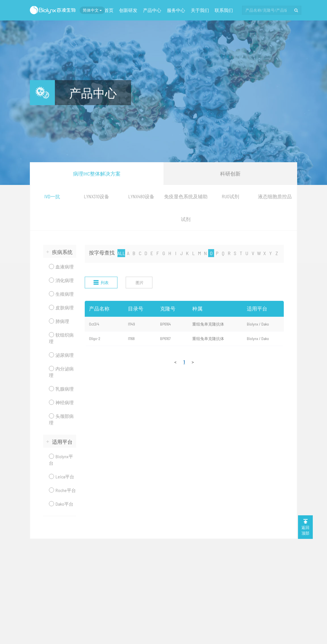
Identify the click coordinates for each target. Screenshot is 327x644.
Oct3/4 (94, 324)
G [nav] (164, 253)
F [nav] (158, 253)
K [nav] (187, 253)
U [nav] (247, 253)
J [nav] (182, 253)
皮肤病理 (61, 308)
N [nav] (205, 253)
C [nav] (140, 253)
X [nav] (265, 253)
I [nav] (176, 253)
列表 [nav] (101, 283)
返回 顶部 (305, 527)
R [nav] (229, 253)
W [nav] (259, 253)
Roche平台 (62, 490)
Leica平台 (62, 477)
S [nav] (235, 253)
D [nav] (146, 253)
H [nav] (170, 253)
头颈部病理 (61, 419)
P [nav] (217, 253)
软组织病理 (61, 338)
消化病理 (61, 280)
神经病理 (61, 402)
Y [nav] (271, 253)
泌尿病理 (61, 355)
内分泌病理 (61, 372)
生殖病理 (61, 294)
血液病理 (61, 267)
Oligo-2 (95, 338)
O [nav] (211, 253)
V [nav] (253, 253)
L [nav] (193, 253)
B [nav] (134, 253)
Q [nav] (223, 253)
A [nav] (128, 253)
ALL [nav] (121, 253)
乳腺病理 (61, 389)
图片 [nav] (140, 283)
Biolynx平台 (61, 460)
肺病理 (59, 321)
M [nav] (199, 253)
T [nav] (241, 253)
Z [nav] (277, 253)
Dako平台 (61, 504)
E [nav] (152, 253)
